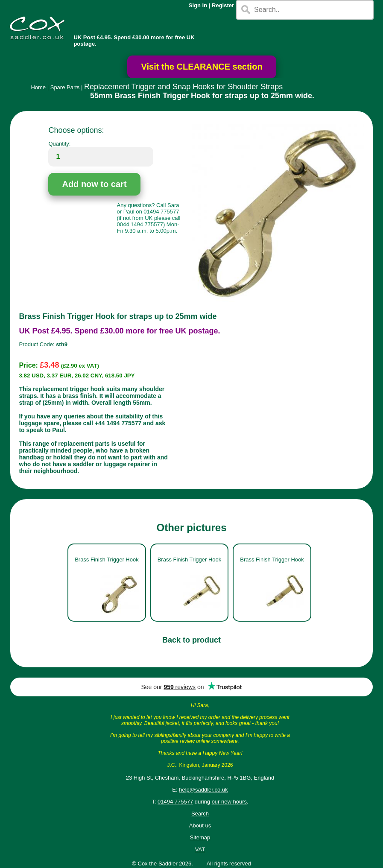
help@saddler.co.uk (203, 790)
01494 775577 (175, 802)
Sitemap (200, 837)
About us (200, 826)
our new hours (229, 802)
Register (223, 5)
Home (38, 87)
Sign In (198, 5)
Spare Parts (65, 87)
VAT (200, 849)
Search (200, 814)
